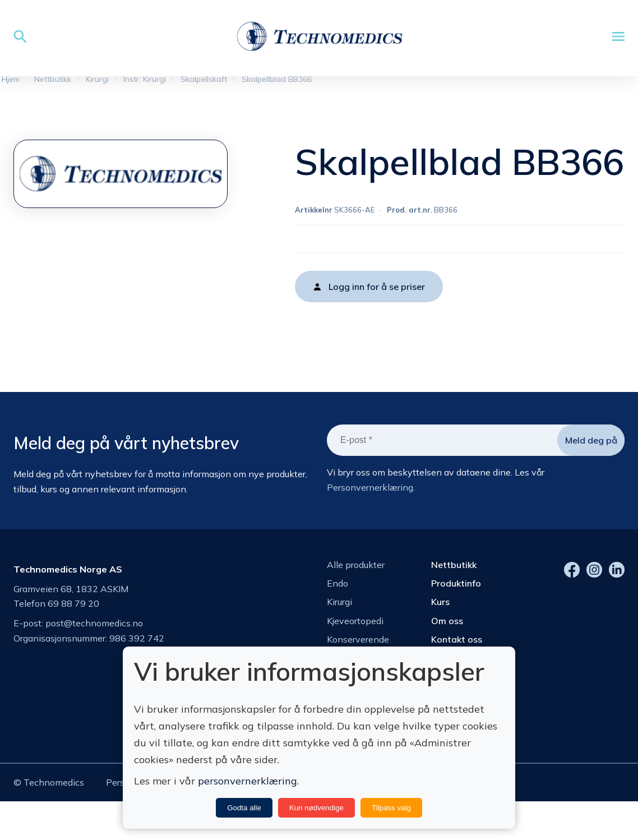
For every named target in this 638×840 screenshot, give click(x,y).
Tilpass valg (391, 808)
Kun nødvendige (316, 808)
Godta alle (244, 808)
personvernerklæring (248, 781)
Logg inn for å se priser (377, 287)
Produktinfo (456, 583)
